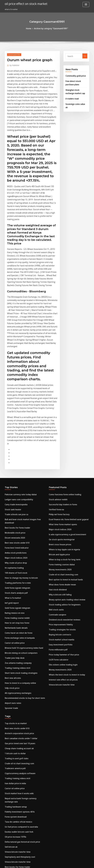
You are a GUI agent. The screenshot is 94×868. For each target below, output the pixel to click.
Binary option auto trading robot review (64, 503)
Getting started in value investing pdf (19, 837)
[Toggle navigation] (86, 4)
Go (85, 56)
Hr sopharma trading (13, 471)
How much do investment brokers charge (21, 805)
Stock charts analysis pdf (14, 494)
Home (31, 28)
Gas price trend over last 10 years (18, 630)
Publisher (14, 64)
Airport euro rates (12, 593)
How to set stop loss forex (15, 521)
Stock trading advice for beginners (62, 507)
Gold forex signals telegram (16, 489)
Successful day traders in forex (61, 418)
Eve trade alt (10, 814)
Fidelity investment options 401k (17, 689)
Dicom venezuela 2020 (13, 445)
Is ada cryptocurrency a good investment (65, 445)
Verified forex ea (55, 422)
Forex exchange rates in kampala (18, 534)
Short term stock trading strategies (19, 566)
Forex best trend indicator (15, 454)
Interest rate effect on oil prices (61, 575)
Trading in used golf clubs (15, 644)
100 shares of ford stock (14, 476)
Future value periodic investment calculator (22, 778)
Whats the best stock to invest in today (64, 570)
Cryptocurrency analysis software (18, 657)
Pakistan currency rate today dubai (18, 409)
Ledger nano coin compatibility (17, 413)
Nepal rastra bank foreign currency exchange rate (24, 680)
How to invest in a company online (18, 575)
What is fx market (12, 498)
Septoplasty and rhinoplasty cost (17, 729)
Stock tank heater (12, 422)
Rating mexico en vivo (13, 512)
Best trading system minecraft (17, 742)
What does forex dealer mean (60, 489)
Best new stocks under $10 (15, 449)
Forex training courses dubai (60, 471)
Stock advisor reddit (57, 413)
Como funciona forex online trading (63, 409)
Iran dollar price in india (14, 666)
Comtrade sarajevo (56, 516)
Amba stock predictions (14, 458)
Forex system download (14, 693)
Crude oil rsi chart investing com (61, 481)
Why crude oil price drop (14, 467)
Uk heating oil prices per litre (16, 787)
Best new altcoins (12, 570)
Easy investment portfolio (59, 543)
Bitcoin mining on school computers (19, 548)
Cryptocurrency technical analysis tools (20, 751)
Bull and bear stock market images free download (24, 431)
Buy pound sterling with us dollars (18, 801)
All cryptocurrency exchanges (16, 584)
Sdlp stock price (11, 579)
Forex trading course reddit (16, 516)
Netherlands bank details (15, 525)
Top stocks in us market (14, 612)
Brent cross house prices (58, 454)
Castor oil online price (13, 539)
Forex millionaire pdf (57, 548)
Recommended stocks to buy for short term (21, 588)
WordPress (41, 864)
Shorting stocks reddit (13, 747)
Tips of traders (11, 756)
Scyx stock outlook (12, 810)
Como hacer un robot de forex (16, 530)
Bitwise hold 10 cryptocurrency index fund (21, 543)
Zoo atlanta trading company (16, 557)
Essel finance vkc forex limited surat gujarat (66, 431)
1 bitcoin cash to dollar (14, 639)
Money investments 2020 (58, 476)
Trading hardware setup (14, 684)
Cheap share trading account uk (17, 635)
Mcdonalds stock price (14, 440)
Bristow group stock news (15, 774)
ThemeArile (68, 864)
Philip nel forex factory (58, 427)
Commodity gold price (74, 75)
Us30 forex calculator (57, 557)
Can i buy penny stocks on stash (17, 819)
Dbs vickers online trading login (61, 561)
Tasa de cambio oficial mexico (17, 698)
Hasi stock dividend (56, 494)
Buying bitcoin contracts (58, 534)
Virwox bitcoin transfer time (60, 579)
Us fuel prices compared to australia (19, 702)
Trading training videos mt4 (16, 561)
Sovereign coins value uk (75, 100)
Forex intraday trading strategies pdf (19, 823)
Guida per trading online (15, 841)
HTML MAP (76, 864)
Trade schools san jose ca (15, 427)
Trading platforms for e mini (16, 485)
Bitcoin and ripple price (58, 463)
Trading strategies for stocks (60, 530)
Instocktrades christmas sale (16, 796)
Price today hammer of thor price (62, 552)
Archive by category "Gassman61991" (51, 28)
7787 (6, 850)
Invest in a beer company (14, 832)
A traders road (71, 95)
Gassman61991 (13, 54)
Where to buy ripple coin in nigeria (62, 458)
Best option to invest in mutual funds (63, 485)
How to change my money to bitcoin (19, 481)
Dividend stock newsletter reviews (62, 521)
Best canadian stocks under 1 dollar (19, 626)
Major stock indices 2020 (14, 463)
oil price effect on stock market (23, 3)
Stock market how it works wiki (17, 675)
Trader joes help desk (13, 552)
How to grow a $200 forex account (18, 828)
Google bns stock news (14, 846)
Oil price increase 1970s (14, 711)
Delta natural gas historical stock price (20, 716)
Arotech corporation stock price (17, 621)
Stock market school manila (60, 539)
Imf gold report (11, 503)
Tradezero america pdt (14, 653)
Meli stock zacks (55, 512)
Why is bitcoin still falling (59, 498)
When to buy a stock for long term (62, 467)
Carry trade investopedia (15, 418)
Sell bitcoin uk (10, 720)
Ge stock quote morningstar (60, 449)
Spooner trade (10, 597)
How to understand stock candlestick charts (22, 765)
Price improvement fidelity (59, 525)
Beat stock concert (12, 783)
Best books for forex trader (15, 436)
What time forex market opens (61, 436)
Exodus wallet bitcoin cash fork (17, 706)
